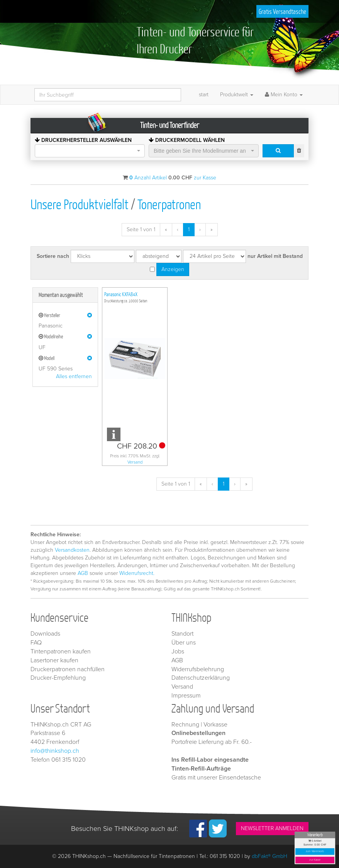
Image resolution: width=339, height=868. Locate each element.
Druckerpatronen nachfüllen (68, 669)
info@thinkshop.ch (55, 751)
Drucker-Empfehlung (58, 678)
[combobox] (90, 151)
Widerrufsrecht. (137, 573)
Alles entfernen (74, 376)
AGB (83, 573)
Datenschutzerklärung (201, 678)
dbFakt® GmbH (270, 856)
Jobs (178, 651)
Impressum (186, 696)
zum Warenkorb (315, 852)
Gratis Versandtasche (282, 11)
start (204, 95)
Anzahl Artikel (148, 178)
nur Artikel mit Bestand (275, 256)
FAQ (36, 643)
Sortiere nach (53, 256)
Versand (135, 462)
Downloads (45, 634)
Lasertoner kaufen (54, 660)
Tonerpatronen (169, 204)
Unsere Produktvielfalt (80, 204)
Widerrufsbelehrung (198, 669)
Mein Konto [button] (284, 95)
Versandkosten (72, 550)
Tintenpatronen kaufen (61, 651)
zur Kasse (315, 860)
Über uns (184, 643)
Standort (182, 634)
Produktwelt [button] (237, 95)
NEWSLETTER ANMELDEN (272, 828)
